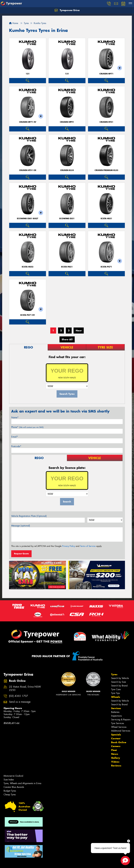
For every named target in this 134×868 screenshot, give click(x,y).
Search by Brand (119, 686)
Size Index (9, 780)
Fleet (114, 750)
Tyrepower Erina (67, 10)
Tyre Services (118, 723)
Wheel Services (119, 727)
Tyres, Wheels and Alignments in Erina (22, 783)
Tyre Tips (115, 693)
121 (28, 74)
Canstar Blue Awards (14, 787)
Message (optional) (21, 526)
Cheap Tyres (10, 795)
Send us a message (20, 702)
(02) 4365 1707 (19, 696)
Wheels (116, 697)
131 (67, 74)
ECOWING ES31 (67, 219)
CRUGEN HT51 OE (28, 170)
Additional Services (121, 731)
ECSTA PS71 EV (28, 315)
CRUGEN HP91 (67, 122)
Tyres (114, 674)
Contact (116, 738)
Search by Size (119, 682)
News (115, 754)
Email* (15, 437)
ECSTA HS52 (28, 267)
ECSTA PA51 (67, 267)
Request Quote (21, 554)
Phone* (27, 427)
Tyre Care (116, 689)
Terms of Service (88, 546)
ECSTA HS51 (106, 219)
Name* (15, 417)
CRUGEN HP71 (106, 74)
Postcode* (16, 446)
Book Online (119, 742)
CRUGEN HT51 (106, 122)
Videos (115, 762)
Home (14, 23)
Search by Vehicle (120, 678)
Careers (116, 746)
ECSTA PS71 (106, 267)
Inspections (116, 716)
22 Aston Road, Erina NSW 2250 (25, 688)
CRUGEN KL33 (67, 170)
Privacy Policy (69, 546)
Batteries (115, 712)
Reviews (116, 766)
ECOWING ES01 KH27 (28, 219)
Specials (116, 735)
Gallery (116, 758)
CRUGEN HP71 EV (28, 122)
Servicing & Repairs (121, 720)
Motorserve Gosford (13, 776)
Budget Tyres (10, 791)
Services (116, 708)
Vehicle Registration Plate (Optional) (29, 516)
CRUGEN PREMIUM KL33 (106, 170)
